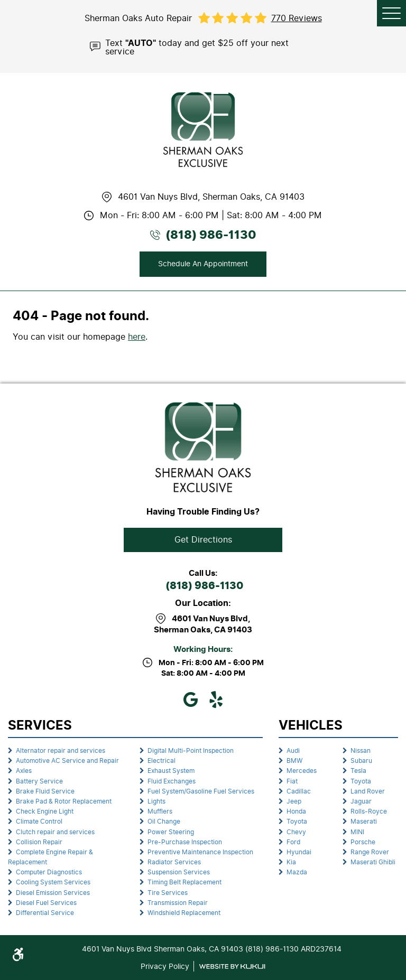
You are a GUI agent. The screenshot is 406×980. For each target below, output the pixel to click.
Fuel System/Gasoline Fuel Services (201, 791)
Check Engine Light (45, 811)
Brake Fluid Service (45, 791)
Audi (293, 751)
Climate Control (39, 822)
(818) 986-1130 (204, 586)
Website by (232, 967)
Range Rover (370, 852)
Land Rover (368, 791)
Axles (24, 771)
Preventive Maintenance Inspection (200, 852)
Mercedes (302, 771)
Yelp (216, 699)
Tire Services (168, 893)
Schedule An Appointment (203, 264)
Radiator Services (174, 862)
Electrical (162, 761)
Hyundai (299, 852)
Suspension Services (179, 872)
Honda (296, 811)
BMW (294, 761)
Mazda (297, 872)
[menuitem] (70, 751)
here (137, 337)
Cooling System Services (53, 882)
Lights (156, 801)
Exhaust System (171, 771)
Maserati (364, 822)
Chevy (296, 832)
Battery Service (39, 781)
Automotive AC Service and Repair (67, 761)
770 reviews (297, 18)
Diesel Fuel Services (46, 903)
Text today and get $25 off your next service (197, 46)
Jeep (294, 801)
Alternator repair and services (61, 751)
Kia (291, 862)
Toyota (297, 822)
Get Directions (203, 540)
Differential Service (45, 913)
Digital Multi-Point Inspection (191, 751)
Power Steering (171, 832)
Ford (293, 842)
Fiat (292, 781)
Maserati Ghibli (373, 862)
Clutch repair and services (55, 832)
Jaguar (361, 801)
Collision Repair (39, 842)
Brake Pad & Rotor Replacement (64, 801)
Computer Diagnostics (49, 872)
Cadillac (299, 791)
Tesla (358, 771)
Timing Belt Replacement (184, 882)
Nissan (361, 751)
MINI (357, 832)
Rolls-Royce (369, 811)
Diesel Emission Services (53, 893)
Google (190, 699)
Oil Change (164, 822)
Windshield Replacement (184, 913)
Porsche (363, 842)
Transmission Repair (178, 903)
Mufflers (160, 811)
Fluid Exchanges (172, 781)
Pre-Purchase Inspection (185, 842)
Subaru (361, 761)
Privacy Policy (165, 966)
